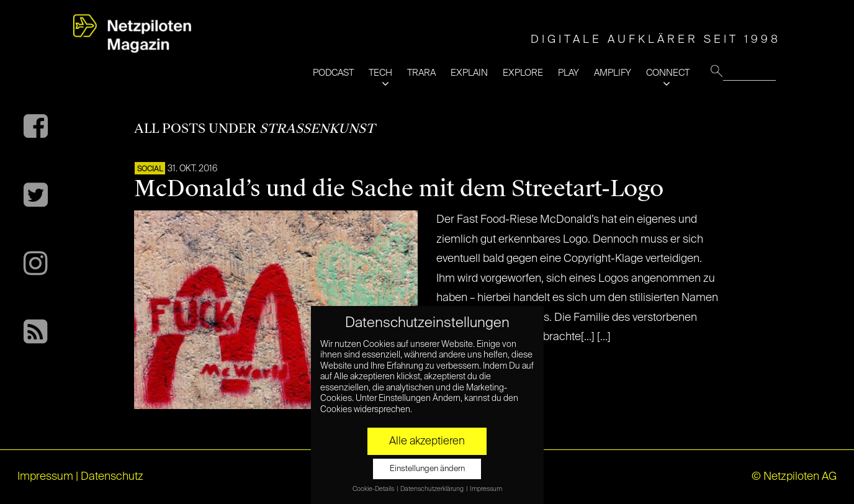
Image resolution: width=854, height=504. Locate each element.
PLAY (569, 73)
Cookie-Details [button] (374, 489)
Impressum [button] (486, 489)
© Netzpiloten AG (794, 477)
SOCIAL (150, 169)
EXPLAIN (469, 73)
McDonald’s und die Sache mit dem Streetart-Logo (399, 189)
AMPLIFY (613, 73)
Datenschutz (112, 477)
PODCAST (333, 73)
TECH (380, 73)
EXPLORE (523, 73)
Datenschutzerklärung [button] (433, 489)
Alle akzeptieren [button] (427, 441)
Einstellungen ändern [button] (427, 469)
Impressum (45, 477)
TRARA (421, 73)
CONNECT (668, 73)
